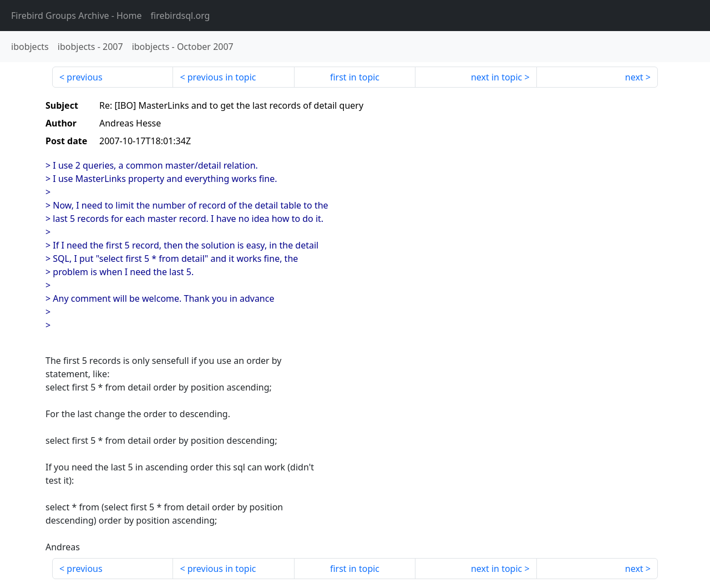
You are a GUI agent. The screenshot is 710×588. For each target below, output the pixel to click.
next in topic (496, 77)
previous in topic (222, 77)
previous (84, 77)
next (634, 77)
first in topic (355, 77)
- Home (77, 16)
